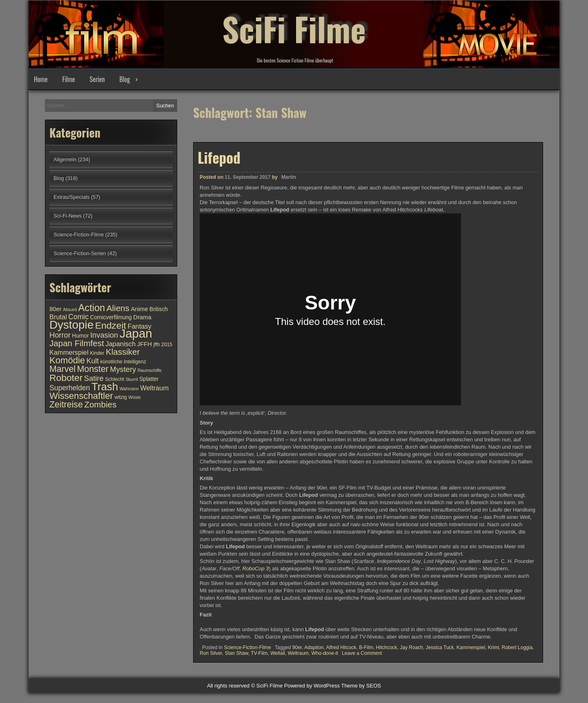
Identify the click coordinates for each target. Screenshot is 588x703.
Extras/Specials (71, 197)
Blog (125, 79)
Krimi (493, 647)
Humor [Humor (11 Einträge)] (80, 336)
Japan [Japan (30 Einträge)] (136, 333)
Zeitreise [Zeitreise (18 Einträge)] (66, 405)
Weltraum (298, 653)
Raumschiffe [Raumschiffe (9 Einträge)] (150, 370)
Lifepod (219, 157)
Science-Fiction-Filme (247, 647)
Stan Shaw (236, 653)
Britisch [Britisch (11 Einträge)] (159, 309)
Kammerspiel (471, 647)
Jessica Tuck (440, 647)
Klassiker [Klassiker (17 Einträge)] (123, 352)
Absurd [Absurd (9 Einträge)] (70, 309)
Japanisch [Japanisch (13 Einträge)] (120, 344)
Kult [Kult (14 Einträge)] (93, 361)
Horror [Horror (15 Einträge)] (60, 335)
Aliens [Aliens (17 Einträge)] (118, 308)
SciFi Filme (294, 29)
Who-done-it (324, 653)
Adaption (314, 647)
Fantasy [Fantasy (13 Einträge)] (139, 326)
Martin (289, 177)
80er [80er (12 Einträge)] (56, 309)
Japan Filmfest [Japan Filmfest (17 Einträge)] (77, 343)
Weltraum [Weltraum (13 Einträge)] (154, 388)
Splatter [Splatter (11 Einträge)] (149, 379)
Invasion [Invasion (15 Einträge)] (104, 335)
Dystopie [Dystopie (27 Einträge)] (71, 325)
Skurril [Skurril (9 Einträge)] (131, 379)
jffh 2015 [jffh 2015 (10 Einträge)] (163, 345)
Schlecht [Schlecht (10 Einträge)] (115, 379)
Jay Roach (411, 647)
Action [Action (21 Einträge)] (92, 308)
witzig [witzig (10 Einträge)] (120, 397)
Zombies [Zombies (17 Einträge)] (100, 404)
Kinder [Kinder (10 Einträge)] (97, 353)
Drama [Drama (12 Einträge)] (142, 317)
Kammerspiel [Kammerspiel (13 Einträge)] (69, 352)
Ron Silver (211, 653)
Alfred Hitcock (341, 647)
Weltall (278, 653)
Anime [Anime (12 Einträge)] (139, 309)
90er (297, 647)
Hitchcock (387, 647)
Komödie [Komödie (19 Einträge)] (67, 360)
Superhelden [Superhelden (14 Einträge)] (70, 388)
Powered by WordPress (312, 686)
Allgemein (65, 159)
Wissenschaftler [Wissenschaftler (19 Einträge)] (81, 396)
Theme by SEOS (361, 686)
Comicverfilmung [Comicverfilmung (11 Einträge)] (111, 317)
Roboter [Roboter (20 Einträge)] (66, 378)
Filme (68, 79)
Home (41, 79)
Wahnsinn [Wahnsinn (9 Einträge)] (129, 389)
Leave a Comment (362, 653)
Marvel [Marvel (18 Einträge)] (62, 369)
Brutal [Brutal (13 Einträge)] (58, 317)
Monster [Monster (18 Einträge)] (93, 369)
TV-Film (259, 653)
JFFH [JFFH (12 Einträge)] (145, 344)
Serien (97, 79)
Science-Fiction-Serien (80, 253)
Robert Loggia (517, 647)
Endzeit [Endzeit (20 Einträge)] (111, 325)
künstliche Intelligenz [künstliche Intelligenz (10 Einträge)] (123, 362)
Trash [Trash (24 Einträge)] (105, 387)
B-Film (366, 647)
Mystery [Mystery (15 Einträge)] (123, 369)
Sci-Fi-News (68, 216)
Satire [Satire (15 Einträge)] (94, 378)
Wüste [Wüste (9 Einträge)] (134, 397)
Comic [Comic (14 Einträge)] (78, 317)
